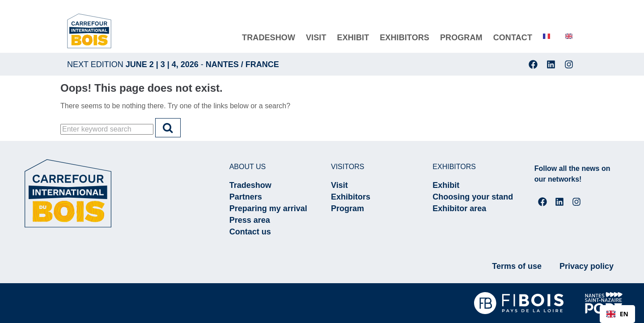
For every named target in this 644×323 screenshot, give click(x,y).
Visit (339, 185)
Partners (246, 197)
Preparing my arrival (268, 208)
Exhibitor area (459, 208)
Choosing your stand (473, 197)
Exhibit (446, 185)
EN (617, 314)
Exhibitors (351, 197)
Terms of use (517, 266)
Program (347, 208)
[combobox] (617, 314)
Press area (250, 220)
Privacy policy (587, 266)
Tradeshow (250, 185)
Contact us (250, 232)
